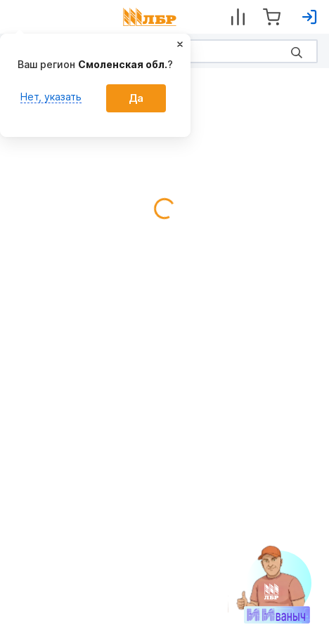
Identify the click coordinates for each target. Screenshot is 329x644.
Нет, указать (51, 97)
